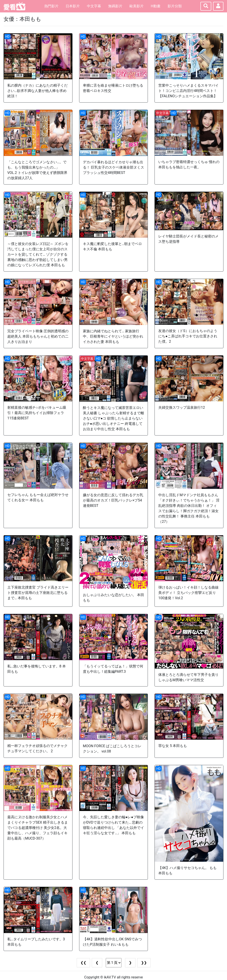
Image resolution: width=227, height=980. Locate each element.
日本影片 (73, 6)
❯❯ (144, 963)
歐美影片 (137, 6)
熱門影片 (51, 6)
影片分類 (175, 6)
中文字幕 (94, 6)
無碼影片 (115, 6)
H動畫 (156, 6)
